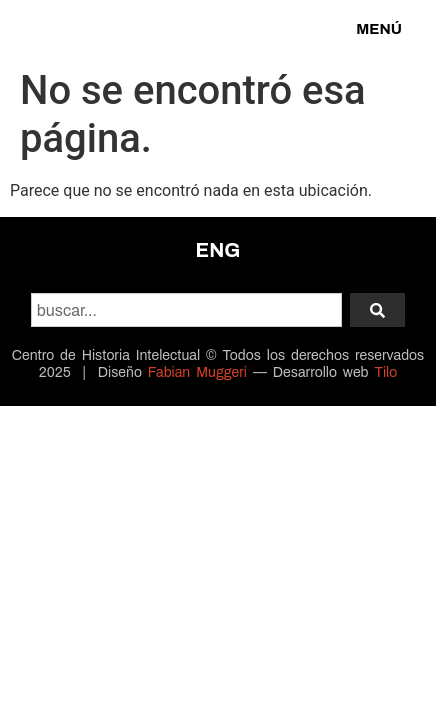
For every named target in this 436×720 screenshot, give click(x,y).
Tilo (385, 372)
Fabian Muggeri (197, 372)
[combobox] (186, 310)
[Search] (377, 310)
